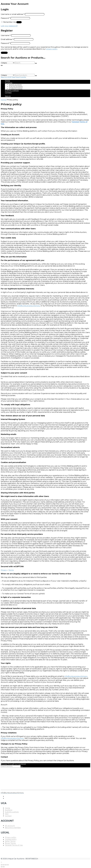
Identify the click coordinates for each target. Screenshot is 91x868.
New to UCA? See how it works (13, 77)
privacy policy (52, 49)
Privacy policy (11, 837)
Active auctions (15, 85)
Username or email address (13, 14)
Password (5, 18)
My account (10, 826)
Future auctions (16, 87)
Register (4, 53)
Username (6, 35)
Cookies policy (11, 839)
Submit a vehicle (12, 91)
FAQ (7, 814)
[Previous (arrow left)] (2, 867)
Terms (11, 570)
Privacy (4, 570)
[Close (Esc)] (2, 865)
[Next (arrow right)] (4, 867)
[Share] (4, 865)
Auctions (9, 83)
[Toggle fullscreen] (6, 865)
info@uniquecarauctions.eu (29, 306)
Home (7, 81)
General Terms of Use (14, 845)
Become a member (13, 828)
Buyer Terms (10, 843)
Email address (7, 39)
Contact (8, 93)
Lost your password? (9, 26)
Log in (19, 22)
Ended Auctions (16, 89)
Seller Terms (10, 841)
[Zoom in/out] (8, 865)
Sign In (8, 96)
